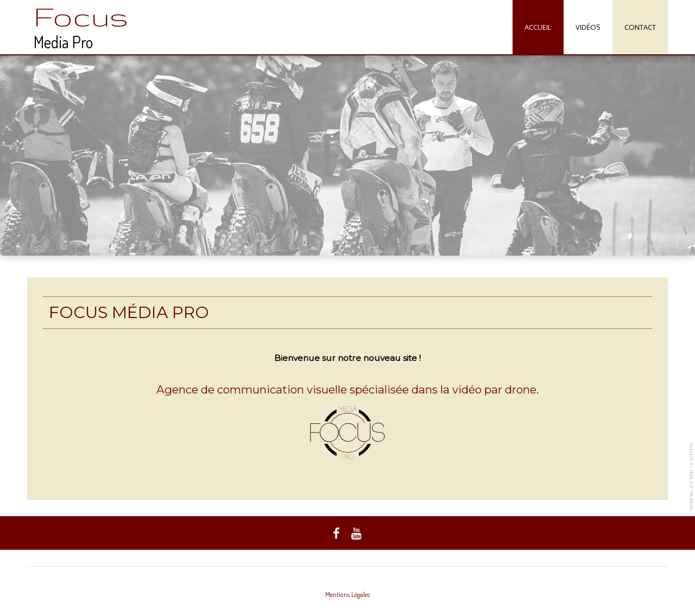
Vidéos (588, 27)
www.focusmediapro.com (691, 477)
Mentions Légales (347, 594)
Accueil (538, 27)
